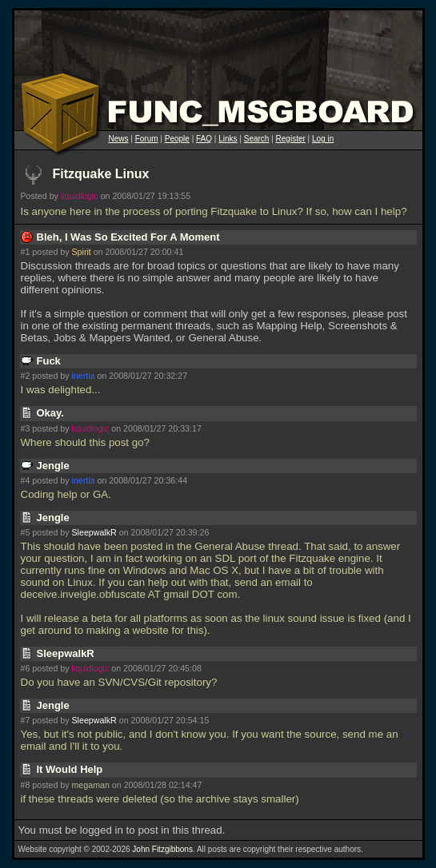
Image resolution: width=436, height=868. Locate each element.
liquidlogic (80, 196)
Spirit (81, 252)
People (177, 139)
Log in (323, 139)
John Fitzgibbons (162, 849)
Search (257, 139)
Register (291, 139)
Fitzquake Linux (101, 174)
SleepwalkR (94, 532)
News (119, 139)
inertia (83, 376)
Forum (147, 139)
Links (228, 139)
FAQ (204, 139)
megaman (90, 785)
